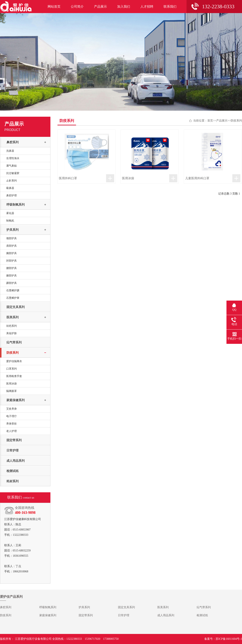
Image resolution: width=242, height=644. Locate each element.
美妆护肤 (11, 333)
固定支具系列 (16, 307)
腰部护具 (11, 268)
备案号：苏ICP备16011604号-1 (223, 639)
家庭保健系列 (16, 400)
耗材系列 (13, 481)
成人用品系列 (16, 461)
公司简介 (77, 7)
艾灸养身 (11, 409)
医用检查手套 (14, 376)
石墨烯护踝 (13, 290)
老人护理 (11, 431)
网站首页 (54, 7)
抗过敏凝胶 (13, 173)
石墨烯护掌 (13, 298)
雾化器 (10, 213)
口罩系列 (11, 369)
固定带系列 (14, 440)
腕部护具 (11, 253)
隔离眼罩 (11, 391)
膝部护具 (11, 276)
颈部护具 (11, 238)
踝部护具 (11, 283)
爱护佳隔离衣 (14, 361)
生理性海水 (13, 158)
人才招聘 (147, 7)
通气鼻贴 (11, 166)
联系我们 (170, 7)
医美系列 (13, 317)
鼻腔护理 (11, 195)
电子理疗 (11, 416)
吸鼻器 (10, 188)
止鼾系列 (11, 181)
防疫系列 (13, 353)
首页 (210, 121)
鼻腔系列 (13, 142)
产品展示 (100, 7)
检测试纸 (13, 471)
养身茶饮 (11, 424)
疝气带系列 (14, 342)
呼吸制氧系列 (16, 205)
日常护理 (13, 450)
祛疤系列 (11, 326)
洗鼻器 (10, 151)
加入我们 (124, 7)
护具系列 (13, 230)
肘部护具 (11, 261)
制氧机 (10, 221)
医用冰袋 (11, 384)
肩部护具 (11, 246)
